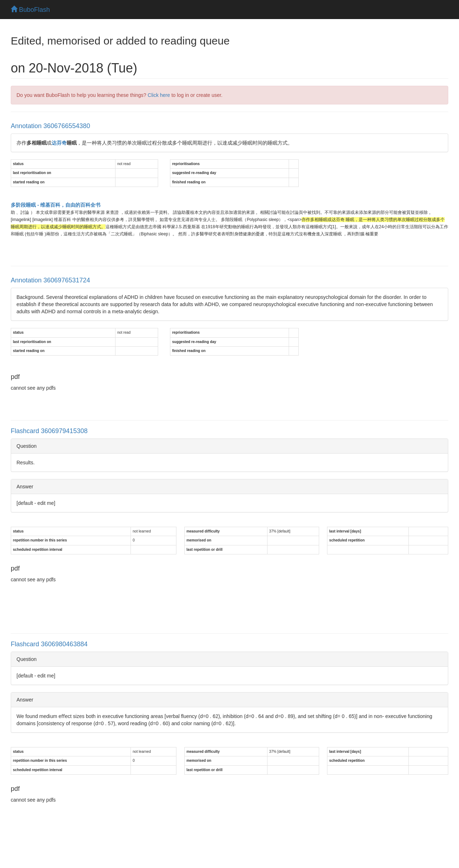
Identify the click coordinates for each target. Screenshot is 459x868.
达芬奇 (59, 143)
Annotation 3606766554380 (50, 126)
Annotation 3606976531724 (50, 280)
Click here (159, 95)
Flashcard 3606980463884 (49, 644)
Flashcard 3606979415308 (49, 431)
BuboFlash (30, 10)
